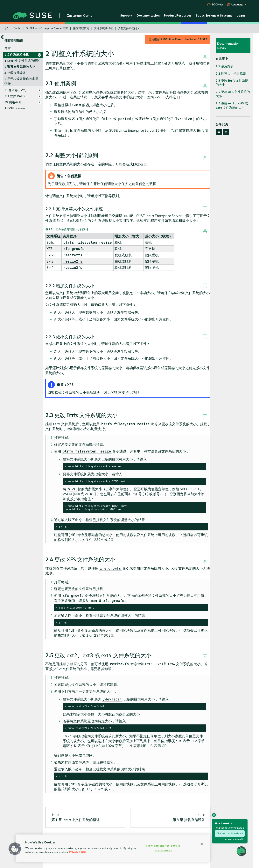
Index (18, 28)
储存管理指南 (81, 28)
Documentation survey (228, 46)
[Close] (202, 844)
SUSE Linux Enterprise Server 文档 (47, 28)
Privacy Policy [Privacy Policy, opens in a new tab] (78, 852)
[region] (113, 848)
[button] (15, 849)
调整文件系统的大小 (130, 28)
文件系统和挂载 (103, 28)
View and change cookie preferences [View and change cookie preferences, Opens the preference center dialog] (163, 848)
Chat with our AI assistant (230, 834)
